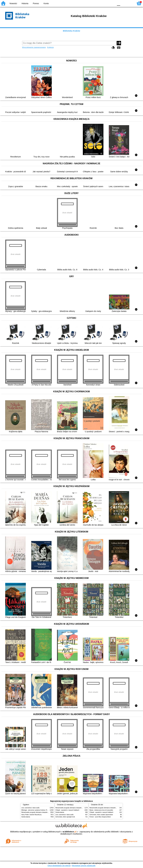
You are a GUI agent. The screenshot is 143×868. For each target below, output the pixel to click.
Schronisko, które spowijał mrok (65, 817)
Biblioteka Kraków (71, 31)
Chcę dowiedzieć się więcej (59, 866)
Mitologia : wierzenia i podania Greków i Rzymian (37, 810)
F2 (130, 3)
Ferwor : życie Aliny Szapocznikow (100, 817)
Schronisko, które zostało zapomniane (101, 815)
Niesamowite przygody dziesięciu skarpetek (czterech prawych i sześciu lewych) (46, 812)
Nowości (13, 3)
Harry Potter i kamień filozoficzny (32, 815)
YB (107, 3)
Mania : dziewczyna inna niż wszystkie (101, 810)
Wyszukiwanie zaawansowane (34, 47)
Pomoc (36, 3)
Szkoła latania (26, 817)
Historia (25, 3)
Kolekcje (50, 47)
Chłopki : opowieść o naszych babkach (67, 810)
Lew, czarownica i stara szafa (30, 808)
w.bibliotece (70, 832)
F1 (123, 3)
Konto (46, 3)
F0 (118, 3)
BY (112, 3)
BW (101, 3)
